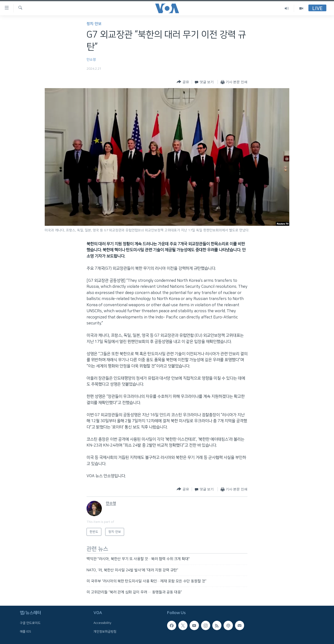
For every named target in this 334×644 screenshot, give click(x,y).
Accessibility (102, 623)
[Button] (183, 82)
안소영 (91, 60)
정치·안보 (94, 24)
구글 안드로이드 (30, 623)
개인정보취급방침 (105, 631)
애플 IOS (25, 631)
